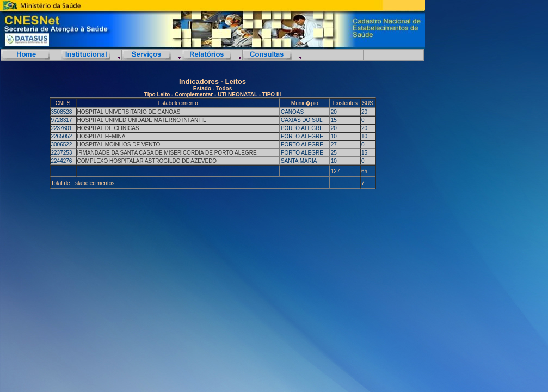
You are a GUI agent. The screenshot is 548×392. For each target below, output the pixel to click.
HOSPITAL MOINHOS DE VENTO (119, 145)
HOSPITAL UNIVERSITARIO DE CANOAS (129, 112)
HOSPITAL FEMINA (101, 136)
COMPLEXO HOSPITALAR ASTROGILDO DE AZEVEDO (147, 161)
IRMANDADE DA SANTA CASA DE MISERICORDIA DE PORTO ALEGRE (167, 153)
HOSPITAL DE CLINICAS (108, 128)
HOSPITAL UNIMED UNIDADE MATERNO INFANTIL (142, 120)
